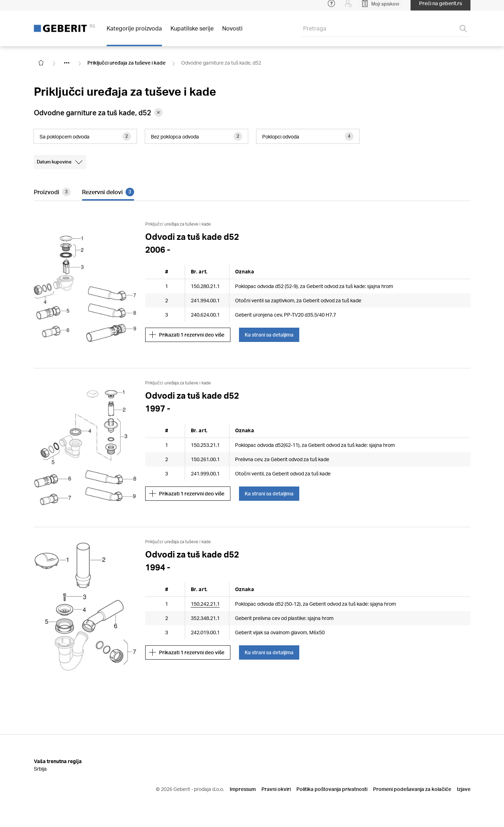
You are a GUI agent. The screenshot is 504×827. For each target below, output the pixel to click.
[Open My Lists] (380, 7)
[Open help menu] (331, 7)
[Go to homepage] (41, 63)
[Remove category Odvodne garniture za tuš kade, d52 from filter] (158, 112)
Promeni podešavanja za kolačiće (412, 789)
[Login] (348, 7)
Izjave (464, 789)
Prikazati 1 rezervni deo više (187, 335)
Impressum (243, 789)
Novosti (232, 32)
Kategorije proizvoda (134, 32)
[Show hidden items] (67, 63)
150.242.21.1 (205, 604)
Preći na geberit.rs (441, 7)
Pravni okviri (276, 789)
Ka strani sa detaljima (269, 335)
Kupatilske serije (192, 32)
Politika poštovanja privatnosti (332, 789)
